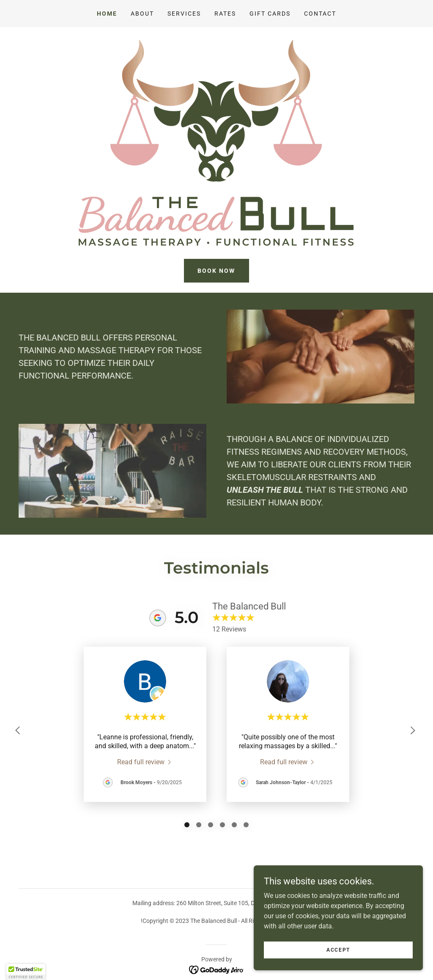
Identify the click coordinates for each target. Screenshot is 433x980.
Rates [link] (225, 14)
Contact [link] (320, 14)
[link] (145, 762)
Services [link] (184, 14)
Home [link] (107, 14)
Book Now (216, 271)
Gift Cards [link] (270, 14)
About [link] (142, 14)
